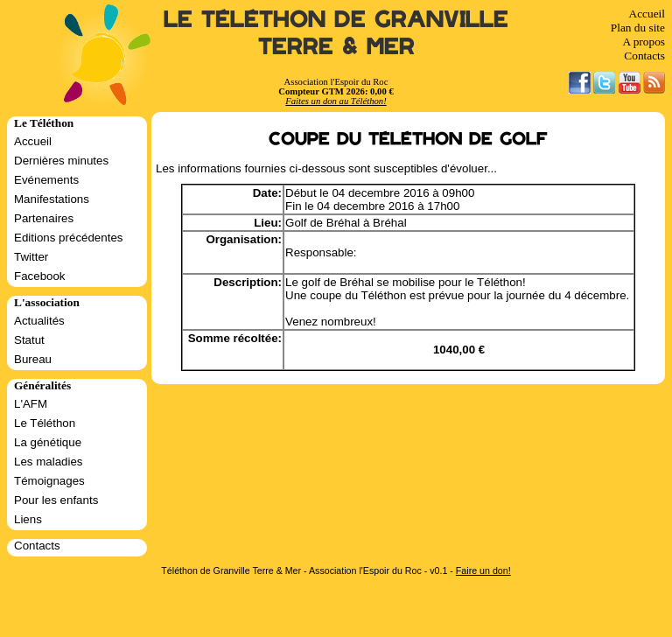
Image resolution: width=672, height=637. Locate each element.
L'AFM (31, 404)
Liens (28, 519)
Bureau (33, 359)
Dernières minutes (61, 161)
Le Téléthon (45, 423)
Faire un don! (483, 570)
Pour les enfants (56, 500)
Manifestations (52, 199)
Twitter (31, 257)
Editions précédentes (68, 238)
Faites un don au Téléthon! (336, 101)
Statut (29, 340)
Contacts (644, 56)
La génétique (48, 442)
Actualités (39, 321)
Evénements (46, 180)
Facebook (40, 276)
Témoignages (49, 481)
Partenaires (44, 218)
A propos (644, 42)
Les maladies (49, 462)
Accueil (647, 14)
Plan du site (638, 28)
